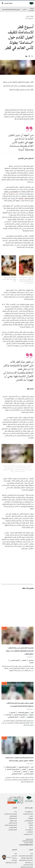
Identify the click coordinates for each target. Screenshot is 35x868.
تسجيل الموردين (28, 834)
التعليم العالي (13, 816)
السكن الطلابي (13, 823)
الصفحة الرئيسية (31, 9)
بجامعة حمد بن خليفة (11, 195)
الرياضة (25, 775)
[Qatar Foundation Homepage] (31, 3)
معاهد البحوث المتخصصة (26, 856)
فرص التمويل (13, 820)
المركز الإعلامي (29, 820)
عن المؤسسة (29, 811)
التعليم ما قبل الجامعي (10, 814)
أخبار (32, 716)
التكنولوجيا (30, 721)
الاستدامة (9, 719)
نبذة (16, 811)
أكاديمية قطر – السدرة (26, 202)
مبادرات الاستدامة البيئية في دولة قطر (26, 861)
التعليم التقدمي (15, 664)
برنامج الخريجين (13, 827)
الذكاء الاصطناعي (13, 721)
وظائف (31, 825)
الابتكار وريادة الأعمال (20, 719)
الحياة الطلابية (13, 818)
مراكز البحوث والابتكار (27, 858)
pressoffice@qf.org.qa (26, 845)
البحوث (31, 775)
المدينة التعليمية (28, 814)
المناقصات (30, 832)
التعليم (24, 664)
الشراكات (30, 823)
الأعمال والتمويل (24, 771)
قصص (24, 9)
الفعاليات (30, 818)
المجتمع (31, 664)
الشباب (31, 666)
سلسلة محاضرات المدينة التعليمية (10, 859)
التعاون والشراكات (23, 716)
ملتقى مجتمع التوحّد (11, 862)
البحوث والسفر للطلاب (11, 825)
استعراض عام (29, 830)
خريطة (31, 827)
